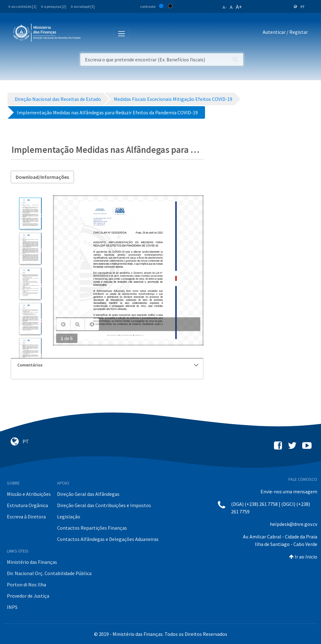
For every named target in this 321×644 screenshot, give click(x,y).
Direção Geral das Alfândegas (88, 494)
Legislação (69, 517)
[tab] (107, 365)
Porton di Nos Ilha (26, 584)
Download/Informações (42, 177)
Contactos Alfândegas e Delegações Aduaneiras (108, 539)
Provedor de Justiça (28, 596)
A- (225, 7)
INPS (12, 607)
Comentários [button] (108, 365)
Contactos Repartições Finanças (92, 528)
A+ (239, 7)
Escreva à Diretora (26, 517)
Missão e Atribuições (29, 494)
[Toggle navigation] (90, 32)
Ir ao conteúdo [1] (22, 6)
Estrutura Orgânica (27, 505)
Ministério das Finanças (32, 562)
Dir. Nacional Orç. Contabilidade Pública (49, 573)
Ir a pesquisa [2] (54, 6)
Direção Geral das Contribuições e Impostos (104, 505)
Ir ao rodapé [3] (83, 6)
